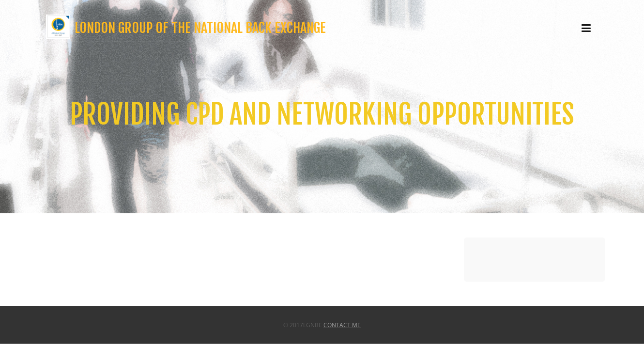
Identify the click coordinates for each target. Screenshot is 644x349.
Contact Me (342, 325)
